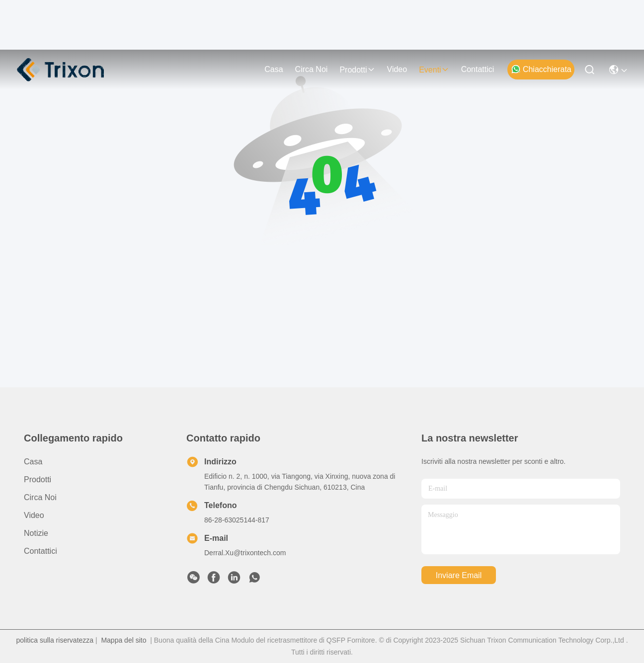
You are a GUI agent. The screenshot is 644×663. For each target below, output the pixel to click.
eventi (434, 70)
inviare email (459, 575)
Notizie (36, 533)
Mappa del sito (123, 640)
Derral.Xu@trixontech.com (245, 553)
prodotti (357, 70)
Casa (274, 69)
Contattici (478, 69)
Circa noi (312, 69)
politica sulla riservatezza (55, 640)
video (397, 69)
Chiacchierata (541, 69)
